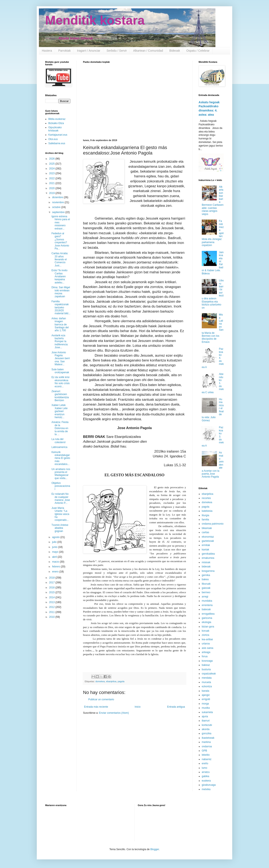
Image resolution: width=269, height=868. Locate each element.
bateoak (206, 609)
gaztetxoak (208, 541)
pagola (121, 681)
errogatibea (208, 614)
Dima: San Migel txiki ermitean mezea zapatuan (61, 292)
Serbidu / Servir (117, 51)
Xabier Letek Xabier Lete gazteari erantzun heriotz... (59, 411)
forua (205, 656)
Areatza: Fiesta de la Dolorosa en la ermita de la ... (60, 428)
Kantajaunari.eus (58, 135)
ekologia (206, 622)
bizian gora (208, 627)
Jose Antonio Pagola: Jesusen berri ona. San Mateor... (61, 359)
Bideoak (175, 51)
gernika (206, 575)
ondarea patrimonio (213, 524)
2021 (52, 183)
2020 (52, 188)
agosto (56, 537)
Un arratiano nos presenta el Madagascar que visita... (61, 474)
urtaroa (206, 644)
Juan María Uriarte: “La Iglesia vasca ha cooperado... (60, 514)
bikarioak (207, 528)
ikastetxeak (208, 738)
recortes (206, 498)
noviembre (58, 202)
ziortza (205, 635)
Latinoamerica (59, 447)
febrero (56, 567)
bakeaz (206, 665)
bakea (205, 579)
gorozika (206, 733)
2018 (52, 578)
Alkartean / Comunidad (148, 51)
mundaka (207, 601)
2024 (52, 169)
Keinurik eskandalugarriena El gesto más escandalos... (61, 458)
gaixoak (206, 588)
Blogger (155, 849)
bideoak (206, 567)
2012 (52, 607)
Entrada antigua (176, 707)
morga (205, 704)
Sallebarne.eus (57, 143)
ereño (205, 763)
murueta (206, 682)
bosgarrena (208, 571)
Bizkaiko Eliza (56, 123)
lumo (204, 768)
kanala (205, 691)
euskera (206, 781)
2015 (52, 592)
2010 (52, 617)
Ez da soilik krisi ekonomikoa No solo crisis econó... (61, 382)
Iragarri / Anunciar (89, 51)
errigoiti (206, 699)
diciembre (58, 197)
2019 (52, 193)
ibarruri (206, 721)
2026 (52, 159)
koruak (206, 631)
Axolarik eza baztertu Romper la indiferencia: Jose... (60, 342)
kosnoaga (207, 661)
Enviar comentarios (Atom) (114, 713)
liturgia (205, 515)
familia (205, 520)
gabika (205, 776)
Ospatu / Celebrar (198, 51)
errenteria (207, 605)
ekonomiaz (208, 537)
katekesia (207, 511)
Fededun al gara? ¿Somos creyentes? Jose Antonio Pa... (60, 241)
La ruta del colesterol (58, 441)
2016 (52, 588)
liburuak (206, 584)
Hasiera (47, 51)
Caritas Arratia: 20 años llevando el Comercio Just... (60, 259)
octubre (57, 207)
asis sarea (208, 648)
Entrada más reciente (96, 707)
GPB (204, 751)
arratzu (206, 772)
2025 (52, 164)
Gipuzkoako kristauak (55, 129)
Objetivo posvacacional (61, 486)
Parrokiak (64, 51)
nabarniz (207, 759)
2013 (52, 602)
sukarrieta (207, 712)
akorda (206, 729)
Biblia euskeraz (57, 119)
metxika (206, 789)
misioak (206, 562)
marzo (56, 562)
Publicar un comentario (101, 699)
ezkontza (207, 686)
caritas (205, 532)
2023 (52, 173)
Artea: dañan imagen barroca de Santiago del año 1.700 (60, 325)
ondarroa (207, 746)
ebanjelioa (111, 681)
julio (55, 542)
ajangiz (206, 695)
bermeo (206, 592)
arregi (205, 597)
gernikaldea (208, 554)
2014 (52, 597)
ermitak (206, 545)
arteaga (206, 652)
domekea (100, 681)
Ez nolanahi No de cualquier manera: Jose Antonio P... (61, 498)
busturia (206, 669)
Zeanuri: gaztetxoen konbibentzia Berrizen (60, 396)
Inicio (138, 707)
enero (56, 572)
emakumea (208, 558)
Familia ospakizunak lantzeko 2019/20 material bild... (61, 308)
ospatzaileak (209, 674)
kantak (205, 550)
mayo (56, 552)
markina (206, 742)
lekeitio (206, 755)
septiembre (59, 212)
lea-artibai (207, 639)
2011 (52, 612)
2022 (52, 178)
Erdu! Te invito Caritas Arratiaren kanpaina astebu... (59, 276)
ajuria (205, 716)
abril (55, 557)
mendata (207, 678)
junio (55, 547)
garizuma (207, 618)
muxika (206, 708)
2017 (52, 583)
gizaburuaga (209, 785)
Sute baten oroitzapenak (60, 371)
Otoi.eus (53, 139)
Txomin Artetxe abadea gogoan (60, 528)
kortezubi (207, 725)
